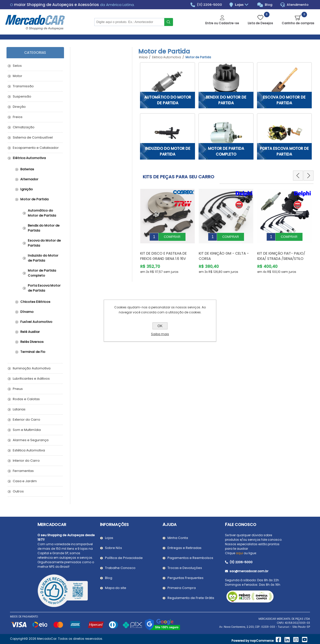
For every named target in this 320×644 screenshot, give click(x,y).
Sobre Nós (113, 548)
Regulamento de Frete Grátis (191, 598)
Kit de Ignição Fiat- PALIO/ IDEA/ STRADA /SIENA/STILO (281, 252)
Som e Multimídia (27, 430)
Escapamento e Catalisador (36, 148)
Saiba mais (160, 334)
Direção (19, 107)
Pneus (18, 389)
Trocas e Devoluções (185, 568)
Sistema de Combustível (33, 137)
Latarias (19, 409)
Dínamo (27, 312)
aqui (239, 553)
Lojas (242, 5)
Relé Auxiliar (30, 332)
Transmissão (23, 86)
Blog (265, 5)
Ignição (26, 189)
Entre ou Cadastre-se (222, 23)
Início (143, 57)
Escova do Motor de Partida (284, 100)
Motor (17, 76)
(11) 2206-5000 (206, 5)
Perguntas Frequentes (185, 578)
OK (160, 326)
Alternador (29, 179)
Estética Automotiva (29, 450)
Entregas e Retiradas (184, 548)
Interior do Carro (26, 461)
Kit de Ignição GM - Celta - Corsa (224, 252)
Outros (18, 491)
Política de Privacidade (124, 558)
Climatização (24, 127)
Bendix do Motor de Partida (226, 100)
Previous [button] (298, 176)
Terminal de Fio (33, 352)
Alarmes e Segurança (31, 440)
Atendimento (294, 5)
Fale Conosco (241, 525)
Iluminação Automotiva (32, 368)
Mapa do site (116, 588)
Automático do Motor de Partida (168, 100)
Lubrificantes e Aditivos (31, 379)
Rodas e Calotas (26, 399)
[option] (167, 230)
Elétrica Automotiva (29, 158)
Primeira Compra (182, 588)
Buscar (169, 22)
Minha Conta (178, 538)
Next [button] (308, 176)
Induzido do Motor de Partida (168, 151)
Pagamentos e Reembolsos (190, 558)
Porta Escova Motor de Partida (284, 151)
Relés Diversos (32, 342)
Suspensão (22, 96)
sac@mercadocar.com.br (247, 571)
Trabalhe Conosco (120, 568)
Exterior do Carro (26, 420)
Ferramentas (23, 471)
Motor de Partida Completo (226, 151)
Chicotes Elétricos (35, 302)
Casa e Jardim (25, 481)
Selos (17, 66)
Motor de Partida (34, 199)
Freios (18, 117)
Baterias (27, 169)
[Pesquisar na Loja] (129, 22)
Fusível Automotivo (36, 322)
